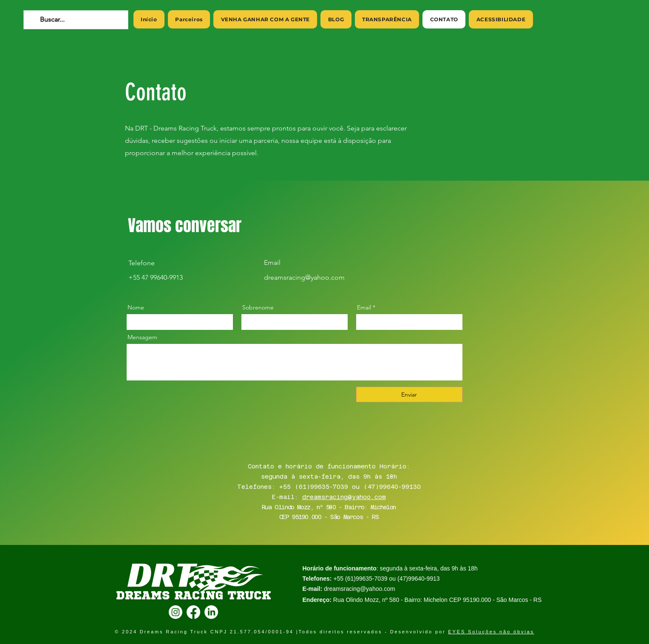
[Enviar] (409, 394)
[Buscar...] (75, 20)
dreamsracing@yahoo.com (344, 497)
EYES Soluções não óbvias (491, 632)
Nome (136, 307)
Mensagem (142, 337)
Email (364, 307)
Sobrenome (258, 307)
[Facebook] (193, 612)
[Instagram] (176, 612)
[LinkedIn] (211, 612)
